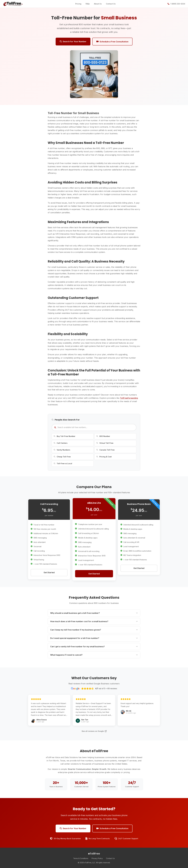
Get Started (49, 572)
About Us (98, 4)
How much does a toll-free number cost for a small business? (94, 621)
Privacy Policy (97, 858)
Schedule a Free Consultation (112, 42)
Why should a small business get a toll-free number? (94, 613)
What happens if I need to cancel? (94, 655)
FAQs (88, 4)
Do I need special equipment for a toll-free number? (94, 638)
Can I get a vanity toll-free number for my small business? (94, 647)
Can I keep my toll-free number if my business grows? (94, 630)
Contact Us (111, 4)
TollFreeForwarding (129, 398)
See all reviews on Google (94, 731)
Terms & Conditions (81, 858)
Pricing (78, 4)
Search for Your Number (73, 41)
